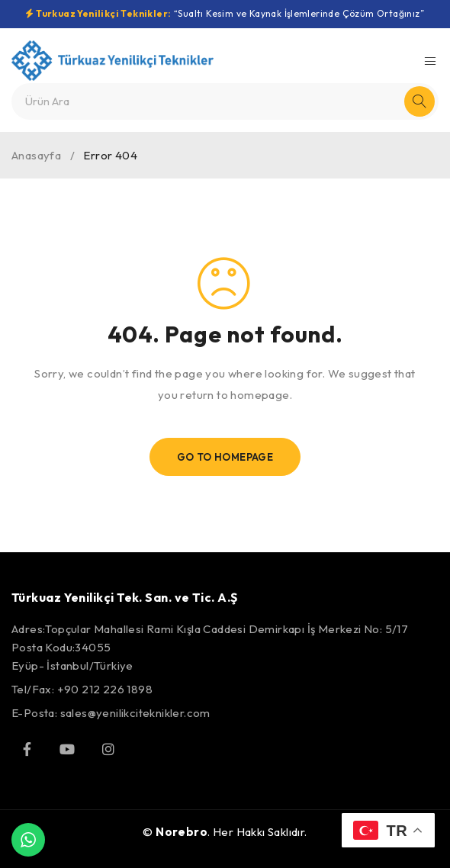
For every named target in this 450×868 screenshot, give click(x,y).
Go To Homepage (225, 457)
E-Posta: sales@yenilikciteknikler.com (111, 713)
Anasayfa (36, 155)
